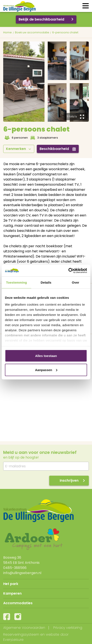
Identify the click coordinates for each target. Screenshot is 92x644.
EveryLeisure (13, 640)
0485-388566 (15, 568)
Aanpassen (46, 370)
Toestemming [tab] (16, 282)
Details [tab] (46, 282)
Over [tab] (76, 282)
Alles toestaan (46, 356)
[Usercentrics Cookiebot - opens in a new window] (68, 271)
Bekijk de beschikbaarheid (41, 19)
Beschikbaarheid (58, 149)
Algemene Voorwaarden (24, 628)
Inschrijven (69, 480)
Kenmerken (18, 149)
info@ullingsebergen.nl (22, 573)
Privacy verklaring (68, 628)
